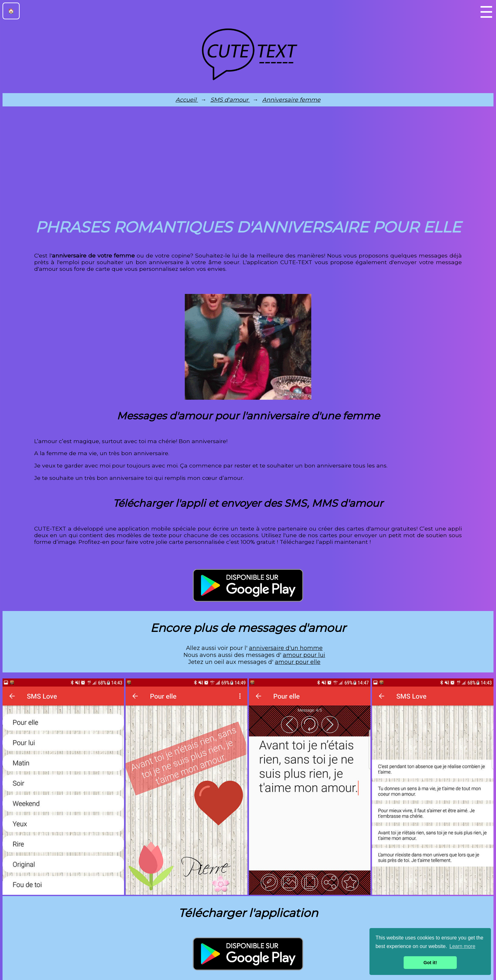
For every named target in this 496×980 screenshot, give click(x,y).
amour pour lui (304, 655)
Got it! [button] (430, 963)
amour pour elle (298, 662)
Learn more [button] (462, 946)
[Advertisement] (248, 161)
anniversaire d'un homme (286, 648)
